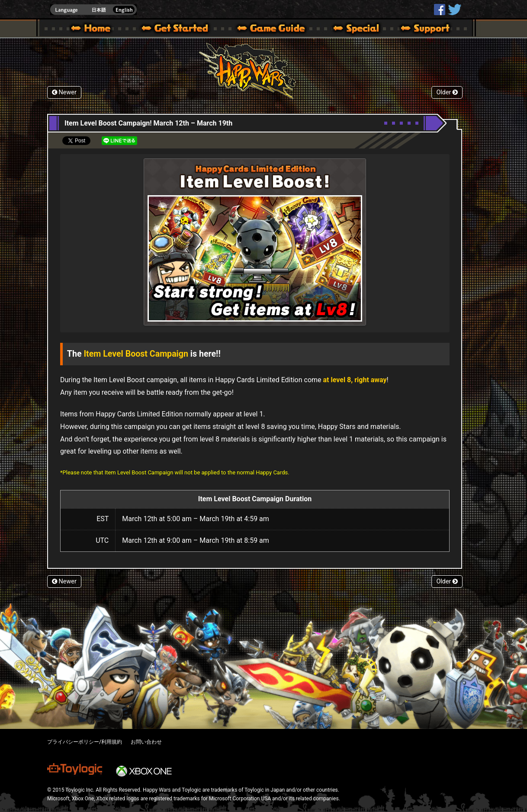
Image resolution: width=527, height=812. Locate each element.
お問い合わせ (146, 742)
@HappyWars (454, 10)
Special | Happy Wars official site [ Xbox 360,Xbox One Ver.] (353, 29)
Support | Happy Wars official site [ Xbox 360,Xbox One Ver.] (418, 29)
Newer (64, 92)
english (93, 10)
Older (447, 92)
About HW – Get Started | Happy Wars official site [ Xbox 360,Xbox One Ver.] (182, 29)
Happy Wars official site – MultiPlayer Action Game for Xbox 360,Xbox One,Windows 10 (93, 29)
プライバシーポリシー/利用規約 (85, 742)
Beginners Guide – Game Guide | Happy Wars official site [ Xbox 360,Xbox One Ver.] (277, 29)
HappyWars (440, 10)
